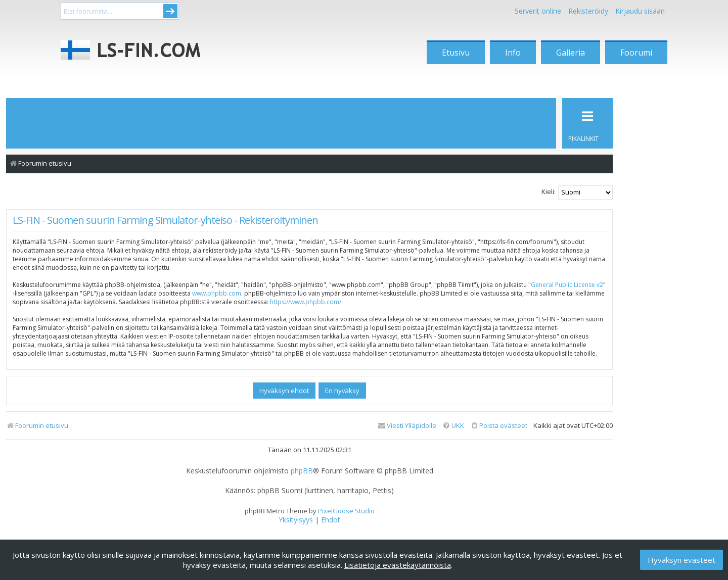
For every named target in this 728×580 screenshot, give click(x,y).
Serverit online (538, 11)
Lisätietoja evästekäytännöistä (398, 565)
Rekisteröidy (588, 11)
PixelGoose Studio (346, 511)
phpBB (302, 471)
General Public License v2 (567, 285)
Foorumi (636, 53)
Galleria (571, 53)
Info (513, 53)
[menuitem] (499, 426)
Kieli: (549, 191)
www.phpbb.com (217, 293)
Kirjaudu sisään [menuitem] (640, 11)
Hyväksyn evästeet (681, 560)
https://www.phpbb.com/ (306, 302)
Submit (170, 11)
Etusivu (456, 53)
